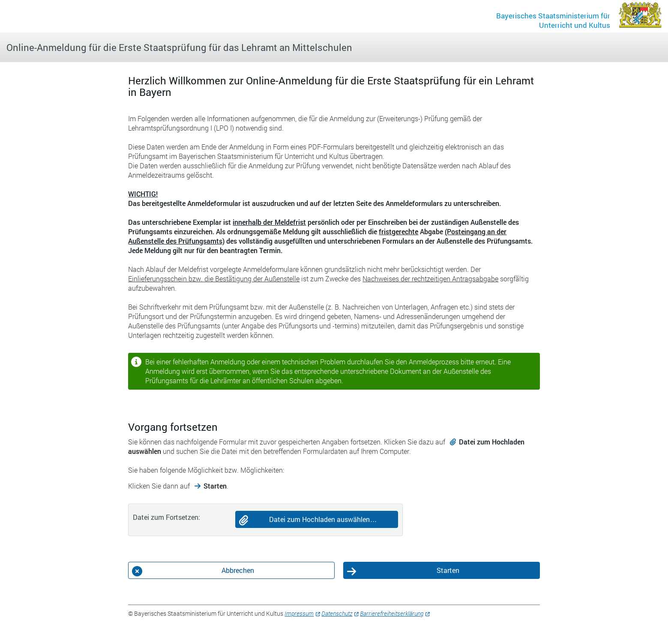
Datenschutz (337, 613)
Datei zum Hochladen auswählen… (323, 519)
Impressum (299, 613)
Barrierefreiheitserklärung (392, 613)
